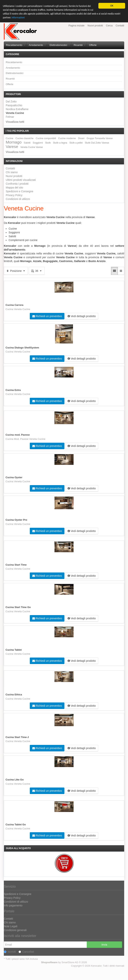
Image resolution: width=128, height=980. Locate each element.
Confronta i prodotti (17, 184)
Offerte (93, 45)
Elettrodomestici (60, 45)
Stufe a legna (60, 143)
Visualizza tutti (15, 122)
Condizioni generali (15, 930)
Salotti (27, 143)
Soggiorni (38, 143)
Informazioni (19, 18)
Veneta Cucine (15, 113)
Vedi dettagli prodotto (82, 316)
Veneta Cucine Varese (32, 147)
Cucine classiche (25, 138)
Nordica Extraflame (17, 109)
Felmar (10, 117)
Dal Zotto (11, 101)
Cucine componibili (46, 138)
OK (112, 6)
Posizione (16, 271)
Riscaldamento (15, 45)
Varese (12, 147)
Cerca (109, 26)
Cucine (9, 138)
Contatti (120, 26)
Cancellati (26, 952)
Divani (81, 138)
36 (37, 271)
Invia (104, 945)
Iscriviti (10, 952)
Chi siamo (12, 172)
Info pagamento (13, 905)
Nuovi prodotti (95, 26)
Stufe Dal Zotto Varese (97, 143)
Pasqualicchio (14, 105)
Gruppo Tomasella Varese (100, 138)
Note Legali (11, 926)
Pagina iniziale (76, 26)
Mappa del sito (14, 188)
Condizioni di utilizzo (18, 199)
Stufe (48, 143)
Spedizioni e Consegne (19, 191)
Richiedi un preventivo (47, 316)
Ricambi (79, 45)
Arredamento (37, 45)
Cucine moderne (67, 138)
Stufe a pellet (76, 143)
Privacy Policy (14, 195)
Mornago (14, 142)
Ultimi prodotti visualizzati (21, 180)
